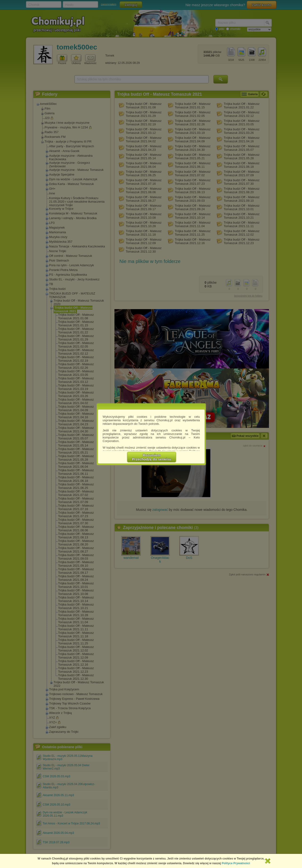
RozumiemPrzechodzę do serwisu (152, 457)
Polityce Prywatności (236, 863)
